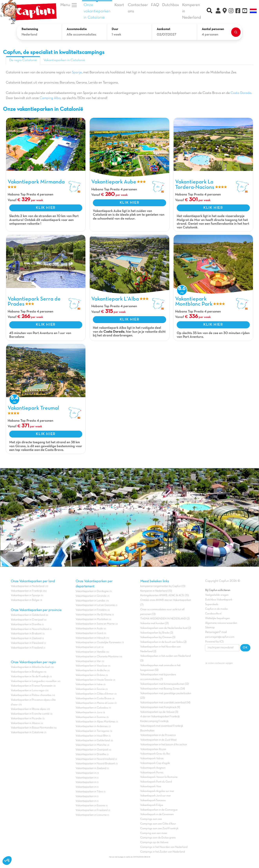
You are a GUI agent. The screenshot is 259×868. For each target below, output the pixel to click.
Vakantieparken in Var (88, 661)
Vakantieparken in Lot (88, 647)
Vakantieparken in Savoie (90, 689)
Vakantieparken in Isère (89, 684)
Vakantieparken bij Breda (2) (157, 633)
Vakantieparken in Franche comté (30, 714)
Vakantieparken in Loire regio (28, 690)
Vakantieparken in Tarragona (92, 731)
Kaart (119, 5)
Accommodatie (77, 29)
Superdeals (212, 604)
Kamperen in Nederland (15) (156, 591)
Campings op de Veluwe (154, 842)
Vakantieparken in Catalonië (64, 60)
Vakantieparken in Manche (91, 745)
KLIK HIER (46, 208)
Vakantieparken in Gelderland (28, 615)
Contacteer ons (138, 8)
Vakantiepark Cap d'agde (155, 763)
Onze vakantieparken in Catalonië (97, 11)
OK (245, 648)
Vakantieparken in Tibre (89, 792)
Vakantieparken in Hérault (91, 638)
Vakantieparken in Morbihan (92, 619)
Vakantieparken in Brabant (26, 634)
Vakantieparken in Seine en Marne (95, 624)
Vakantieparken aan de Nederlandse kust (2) (166, 628)
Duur (115, 29)
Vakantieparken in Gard (89, 633)
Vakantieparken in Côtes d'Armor (95, 694)
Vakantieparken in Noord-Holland (95, 759)
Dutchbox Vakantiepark (219, 600)
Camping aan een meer (154, 833)
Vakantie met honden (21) (154, 623)
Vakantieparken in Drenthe (26, 624)
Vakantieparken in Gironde (91, 596)
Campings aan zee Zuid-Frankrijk (159, 829)
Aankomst (163, 29)
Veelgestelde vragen (217, 595)
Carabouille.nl (213, 614)
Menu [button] (69, 5)
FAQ (155, 5)
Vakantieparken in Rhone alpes (28, 709)
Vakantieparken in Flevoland (27, 643)
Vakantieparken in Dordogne (92, 591)
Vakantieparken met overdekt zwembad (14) (165, 703)
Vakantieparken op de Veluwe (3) (159, 712)
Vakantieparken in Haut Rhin (92, 736)
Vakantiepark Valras (152, 759)
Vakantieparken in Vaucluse (91, 666)
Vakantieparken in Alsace (25, 723)
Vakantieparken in (86, 773)
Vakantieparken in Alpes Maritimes (96, 722)
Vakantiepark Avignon (153, 768)
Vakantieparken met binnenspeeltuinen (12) (164, 684)
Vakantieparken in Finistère (91, 610)
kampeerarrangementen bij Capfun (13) (163, 586)
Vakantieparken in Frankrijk (26, 591)
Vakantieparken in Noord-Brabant (95, 764)
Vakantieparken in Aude (89, 629)
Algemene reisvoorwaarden (221, 623)
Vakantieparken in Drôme (90, 675)
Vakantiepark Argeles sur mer (157, 791)
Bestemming (30, 29)
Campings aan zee (151, 819)
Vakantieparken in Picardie (26, 719)
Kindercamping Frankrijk (154, 721)
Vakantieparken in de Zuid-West (158, 740)
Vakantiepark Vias (151, 787)
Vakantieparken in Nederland (28, 586)
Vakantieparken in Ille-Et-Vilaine (93, 615)
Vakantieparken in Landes (90, 601)
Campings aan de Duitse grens (158, 838)
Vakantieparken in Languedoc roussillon (34, 681)
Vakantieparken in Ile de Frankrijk (30, 677)
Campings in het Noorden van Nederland (164, 847)
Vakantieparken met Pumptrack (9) (160, 707)
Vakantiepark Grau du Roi (155, 754)
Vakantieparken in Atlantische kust (30, 667)
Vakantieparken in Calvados (92, 708)
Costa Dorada (241, 93)
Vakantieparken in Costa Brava (94, 699)
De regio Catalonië (23, 60)
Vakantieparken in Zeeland (26, 638)
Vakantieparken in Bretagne (27, 672)
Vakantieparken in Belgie (25, 600)
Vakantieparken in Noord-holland (30, 629)
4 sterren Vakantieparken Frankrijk (160, 717)
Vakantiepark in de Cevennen (157, 814)
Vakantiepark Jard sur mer (156, 796)
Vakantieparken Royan (153, 749)
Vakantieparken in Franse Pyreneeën (32, 686)
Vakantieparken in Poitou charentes (31, 695)
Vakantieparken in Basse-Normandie (32, 728)
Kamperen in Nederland (192, 11)
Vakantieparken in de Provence (158, 735)
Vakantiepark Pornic (152, 773)
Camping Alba (50, 98)
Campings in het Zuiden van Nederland (163, 852)
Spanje (77, 73)
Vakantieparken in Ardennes (92, 726)
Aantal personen (213, 29)
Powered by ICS (214, 642)
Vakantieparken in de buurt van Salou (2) (163, 642)
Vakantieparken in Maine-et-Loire (95, 703)
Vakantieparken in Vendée (91, 652)
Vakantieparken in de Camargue (159, 810)
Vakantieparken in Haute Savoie (94, 680)
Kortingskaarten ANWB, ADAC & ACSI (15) (165, 595)
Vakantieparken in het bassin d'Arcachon (164, 745)
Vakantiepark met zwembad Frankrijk (162, 726)
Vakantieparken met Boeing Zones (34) (163, 689)
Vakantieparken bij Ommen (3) (158, 637)
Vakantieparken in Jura (89, 712)
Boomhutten (147, 731)
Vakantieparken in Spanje (25, 595)
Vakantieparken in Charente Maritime (97, 657)
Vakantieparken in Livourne (91, 815)
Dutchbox (171, 5)
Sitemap (210, 628)
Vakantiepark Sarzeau (153, 800)
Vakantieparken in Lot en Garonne (95, 605)
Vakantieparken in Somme (91, 717)
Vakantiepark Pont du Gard (156, 782)
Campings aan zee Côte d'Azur (158, 824)
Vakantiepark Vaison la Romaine (159, 777)
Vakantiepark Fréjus (152, 805)
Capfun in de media (216, 609)
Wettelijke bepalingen (217, 618)
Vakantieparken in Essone (90, 806)
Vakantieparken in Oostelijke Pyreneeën (98, 642)
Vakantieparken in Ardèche (91, 671)
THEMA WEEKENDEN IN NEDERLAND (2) (165, 619)
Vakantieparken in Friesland (27, 648)
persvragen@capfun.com (220, 637)
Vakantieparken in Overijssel (27, 620)
